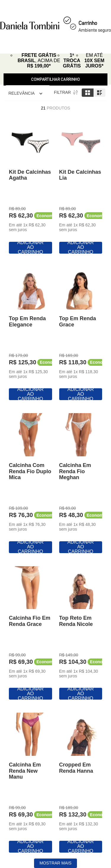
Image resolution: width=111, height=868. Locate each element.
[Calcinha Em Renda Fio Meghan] (81, 484)
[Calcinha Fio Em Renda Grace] (30, 634)
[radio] (88, 93)
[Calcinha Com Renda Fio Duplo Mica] (30, 484)
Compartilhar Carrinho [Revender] (56, 79)
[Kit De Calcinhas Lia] (81, 187)
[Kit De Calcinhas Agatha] (30, 187)
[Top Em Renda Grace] (81, 334)
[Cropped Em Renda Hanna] (81, 783)
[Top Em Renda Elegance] (30, 334)
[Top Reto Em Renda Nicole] (81, 634)
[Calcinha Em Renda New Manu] (30, 783)
